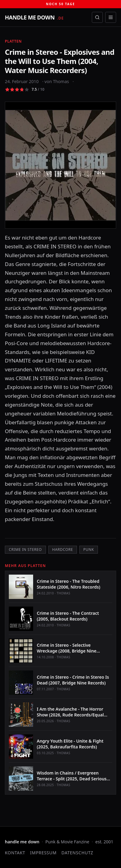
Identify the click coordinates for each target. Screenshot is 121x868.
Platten (13, 41)
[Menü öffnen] (111, 17)
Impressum (43, 853)
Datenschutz (77, 853)
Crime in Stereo (25, 549)
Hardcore (63, 549)
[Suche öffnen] (97, 17)
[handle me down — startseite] (34, 17)
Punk (89, 549)
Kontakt (15, 853)
